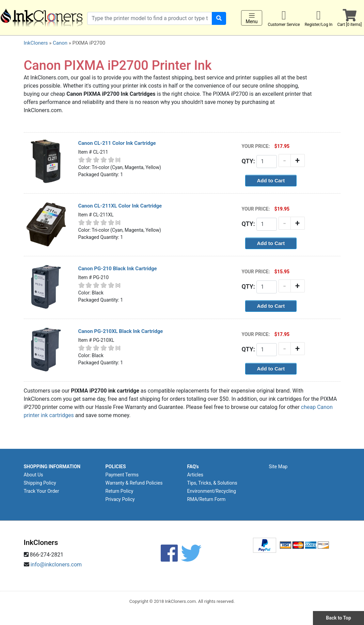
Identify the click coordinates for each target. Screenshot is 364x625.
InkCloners (36, 43)
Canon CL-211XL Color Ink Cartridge (120, 206)
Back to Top (338, 618)
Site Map (278, 467)
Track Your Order (42, 491)
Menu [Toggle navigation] (251, 18)
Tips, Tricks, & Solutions (212, 483)
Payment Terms (122, 475)
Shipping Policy (40, 483)
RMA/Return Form (207, 499)
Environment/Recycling (212, 491)
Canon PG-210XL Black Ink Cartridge (121, 331)
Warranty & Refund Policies (134, 483)
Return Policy (120, 491)
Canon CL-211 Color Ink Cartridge (117, 143)
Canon (60, 43)
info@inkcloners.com (56, 565)
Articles (195, 475)
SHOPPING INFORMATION (52, 467)
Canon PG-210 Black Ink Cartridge (118, 269)
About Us (34, 475)
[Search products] (150, 18)
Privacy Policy (120, 499)
